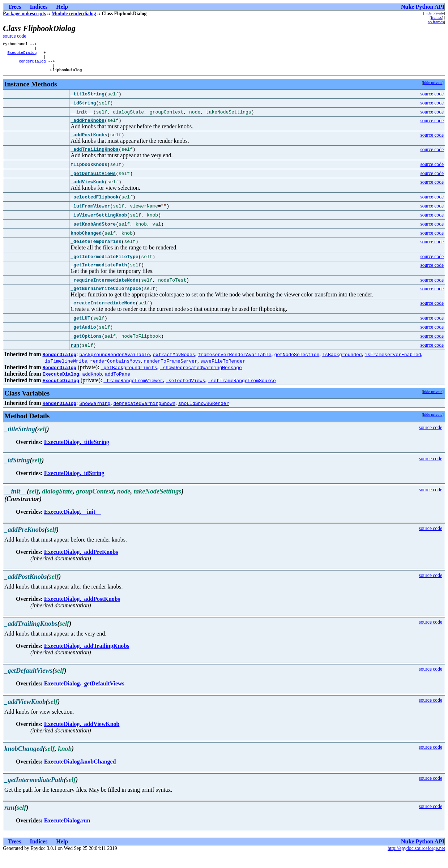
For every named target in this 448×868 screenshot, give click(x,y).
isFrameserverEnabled (393, 368)
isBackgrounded (342, 368)
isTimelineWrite (66, 375)
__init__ (82, 117)
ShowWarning (95, 417)
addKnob (92, 388)
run (75, 359)
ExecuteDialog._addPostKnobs (82, 613)
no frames (436, 22)
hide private (434, 13)
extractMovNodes (174, 368)
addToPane (118, 388)
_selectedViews (185, 394)
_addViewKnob (88, 191)
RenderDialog (32, 65)
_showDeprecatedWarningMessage (201, 381)
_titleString (88, 99)
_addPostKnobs (89, 142)
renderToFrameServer (170, 375)
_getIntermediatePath (99, 276)
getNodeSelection (297, 368)
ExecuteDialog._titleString (77, 456)
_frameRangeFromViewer (133, 394)
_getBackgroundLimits (129, 381)
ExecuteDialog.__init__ (73, 525)
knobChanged (86, 243)
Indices (39, 7)
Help (62, 7)
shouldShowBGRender (204, 417)
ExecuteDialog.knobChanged (80, 775)
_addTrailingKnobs (95, 157)
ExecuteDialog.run (67, 834)
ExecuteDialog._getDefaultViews (84, 697)
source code (15, 36)
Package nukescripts (24, 14)
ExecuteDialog (22, 55)
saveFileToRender (223, 375)
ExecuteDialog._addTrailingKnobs (87, 660)
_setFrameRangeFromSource (242, 394)
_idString (83, 108)
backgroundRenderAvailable (115, 368)
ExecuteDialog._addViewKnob (82, 738)
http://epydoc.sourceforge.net (416, 862)
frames (436, 17)
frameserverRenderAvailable (235, 368)
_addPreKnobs (88, 126)
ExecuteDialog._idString (74, 487)
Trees (15, 7)
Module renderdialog (74, 14)
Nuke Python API (423, 7)
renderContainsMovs (115, 375)
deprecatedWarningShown (144, 417)
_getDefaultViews (93, 182)
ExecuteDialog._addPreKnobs (81, 566)
